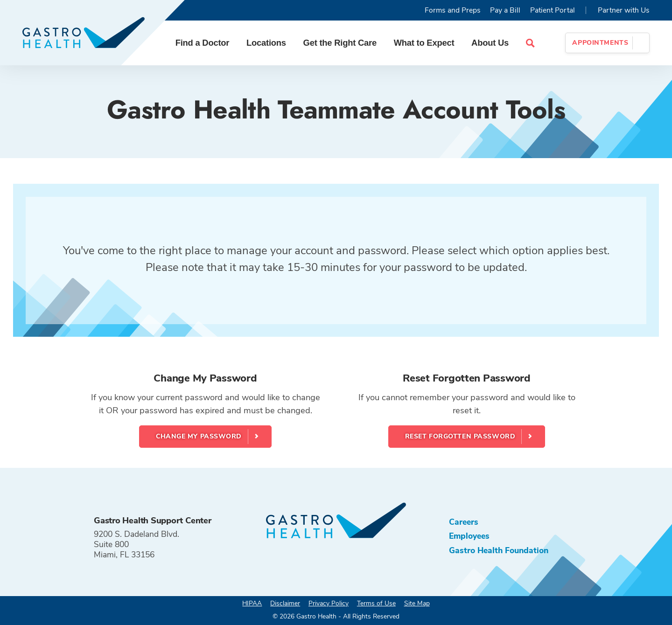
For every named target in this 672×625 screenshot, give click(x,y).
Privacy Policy (329, 603)
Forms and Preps (453, 10)
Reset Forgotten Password (460, 436)
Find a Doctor (203, 43)
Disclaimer (285, 603)
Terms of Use (376, 603)
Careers (464, 522)
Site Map (417, 603)
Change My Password (199, 436)
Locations (266, 43)
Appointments (600, 43)
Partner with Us (624, 10)
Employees (469, 536)
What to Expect (424, 43)
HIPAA (252, 603)
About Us (490, 43)
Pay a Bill (505, 10)
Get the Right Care (340, 43)
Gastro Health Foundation (499, 550)
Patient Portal (553, 10)
